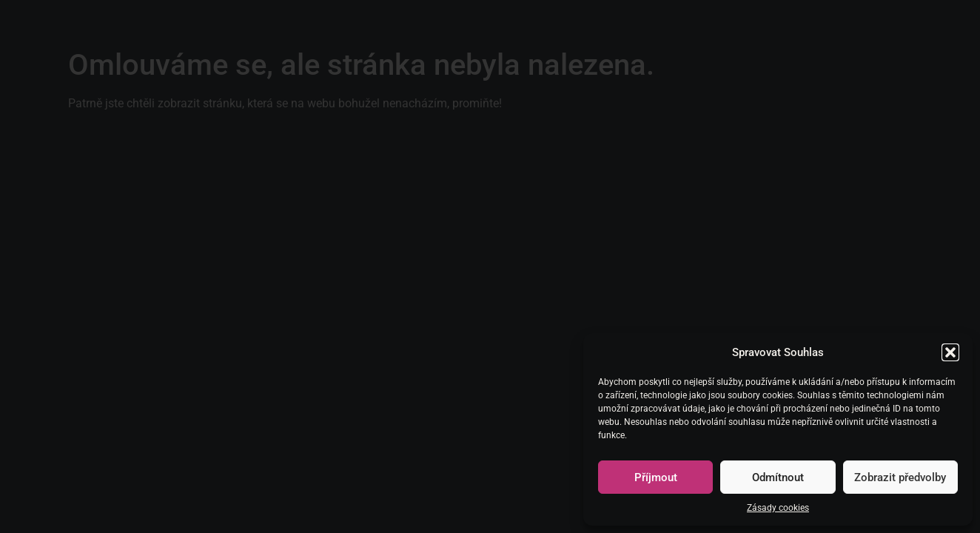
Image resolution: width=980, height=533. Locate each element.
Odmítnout (778, 477)
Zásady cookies (778, 508)
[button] (950, 352)
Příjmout (656, 477)
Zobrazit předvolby (900, 477)
